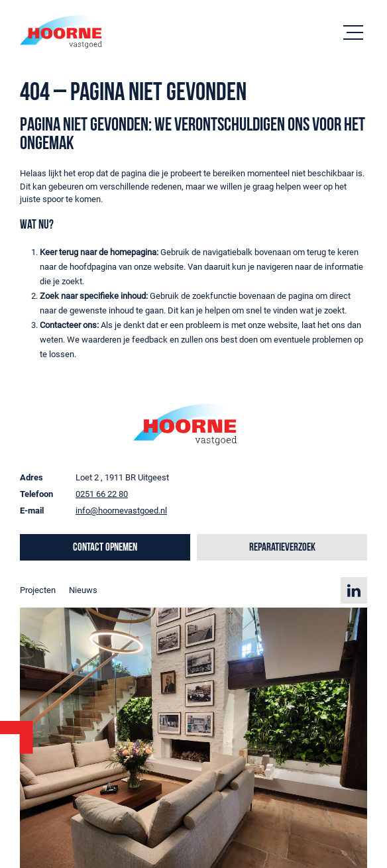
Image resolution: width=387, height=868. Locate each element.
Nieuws (83, 590)
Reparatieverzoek (282, 548)
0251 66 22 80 (102, 494)
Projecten (38, 590)
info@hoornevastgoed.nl (121, 511)
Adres (31, 477)
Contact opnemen (105, 548)
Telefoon (36, 494)
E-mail (32, 511)
